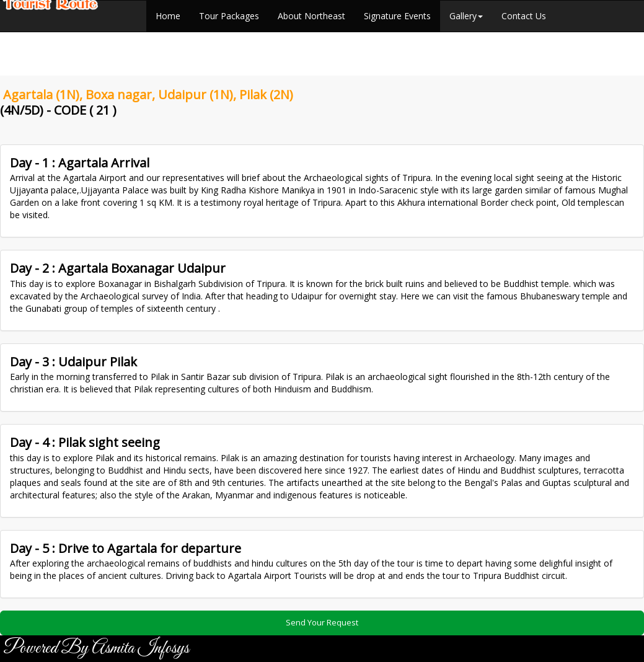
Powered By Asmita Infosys (96, 648)
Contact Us (524, 16)
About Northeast (311, 16)
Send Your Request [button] (322, 622)
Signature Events (397, 16)
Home (168, 16)
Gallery (466, 16)
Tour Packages (229, 16)
